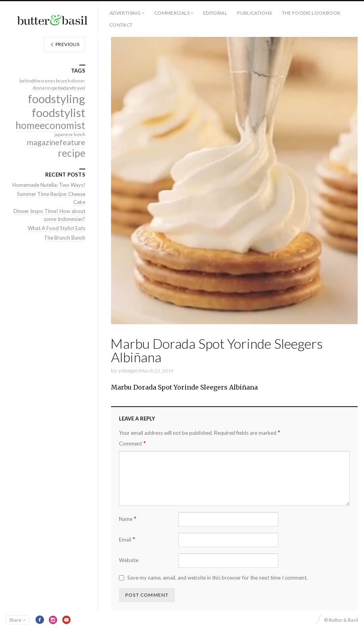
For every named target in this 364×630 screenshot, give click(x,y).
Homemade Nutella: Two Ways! (49, 185)
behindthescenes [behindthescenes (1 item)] (37, 81)
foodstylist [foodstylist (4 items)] (58, 112)
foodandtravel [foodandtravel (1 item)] (72, 88)
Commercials (172, 13)
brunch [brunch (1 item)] (63, 81)
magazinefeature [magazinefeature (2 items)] (56, 142)
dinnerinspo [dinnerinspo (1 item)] (45, 88)
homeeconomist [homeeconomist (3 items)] (50, 125)
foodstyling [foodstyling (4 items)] (57, 99)
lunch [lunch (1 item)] (80, 134)
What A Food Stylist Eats (57, 228)
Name (128, 519)
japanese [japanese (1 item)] (64, 134)
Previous (65, 44)
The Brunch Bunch (65, 238)
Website (129, 560)
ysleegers (129, 371)
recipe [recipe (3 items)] (72, 153)
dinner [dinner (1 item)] (78, 81)
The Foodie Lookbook (311, 13)
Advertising (125, 13)
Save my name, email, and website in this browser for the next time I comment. (217, 578)
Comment (132, 443)
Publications (254, 13)
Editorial (215, 13)
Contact (121, 25)
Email (127, 539)
